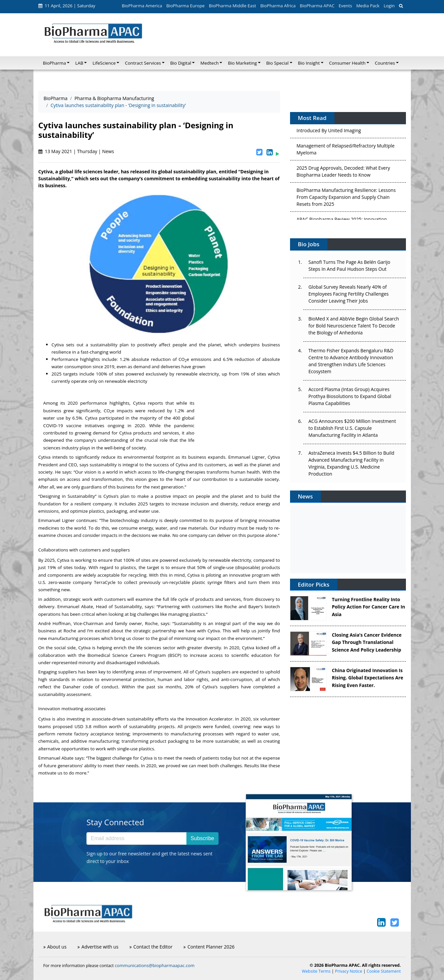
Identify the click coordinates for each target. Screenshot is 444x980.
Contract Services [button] (143, 63)
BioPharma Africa (278, 6)
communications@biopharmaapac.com (155, 965)
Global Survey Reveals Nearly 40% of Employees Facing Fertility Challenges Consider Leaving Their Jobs (349, 294)
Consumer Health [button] (347, 63)
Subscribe (202, 838)
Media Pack (368, 6)
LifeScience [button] (104, 63)
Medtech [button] (209, 63)
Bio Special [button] (277, 63)
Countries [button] (385, 63)
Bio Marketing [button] (242, 63)
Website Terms (316, 971)
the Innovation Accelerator (205, 719)
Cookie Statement (384, 971)
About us (55, 947)
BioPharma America (142, 6)
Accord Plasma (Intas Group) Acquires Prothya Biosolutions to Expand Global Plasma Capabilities (350, 396)
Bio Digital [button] (181, 63)
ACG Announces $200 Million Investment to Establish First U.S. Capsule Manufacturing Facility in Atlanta (352, 428)
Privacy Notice (349, 971)
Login (389, 6)
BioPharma (56, 98)
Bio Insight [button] (309, 63)
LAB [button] (79, 63)
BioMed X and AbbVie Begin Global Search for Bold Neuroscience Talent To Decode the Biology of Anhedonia (354, 326)
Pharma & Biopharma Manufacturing (114, 98)
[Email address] (136, 838)
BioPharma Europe (185, 6)
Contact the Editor (151, 947)
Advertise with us (98, 947)
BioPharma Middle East (233, 6)
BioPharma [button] (55, 63)
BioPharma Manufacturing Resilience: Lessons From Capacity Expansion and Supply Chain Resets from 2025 (346, 199)
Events (345, 6)
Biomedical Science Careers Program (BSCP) (134, 655)
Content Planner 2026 (209, 947)
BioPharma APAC (317, 6)
